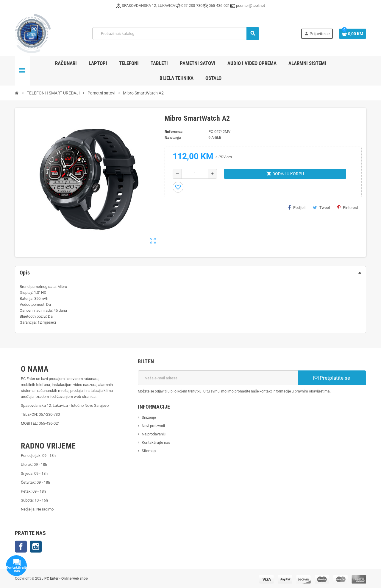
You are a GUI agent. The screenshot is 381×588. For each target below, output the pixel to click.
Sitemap (149, 451)
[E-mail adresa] (218, 378)
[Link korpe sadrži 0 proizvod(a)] (353, 34)
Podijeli (297, 207)
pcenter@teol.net (250, 6)
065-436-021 (219, 6)
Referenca (174, 132)
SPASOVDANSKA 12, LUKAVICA (148, 6)
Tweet (321, 207)
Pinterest (348, 207)
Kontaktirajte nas (156, 442)
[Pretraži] (176, 34)
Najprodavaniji (154, 434)
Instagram (36, 547)
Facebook (21, 547)
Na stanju (173, 138)
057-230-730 (192, 6)
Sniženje (149, 417)
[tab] (190, 273)
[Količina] (195, 174)
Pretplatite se (332, 378)
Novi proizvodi (153, 426)
